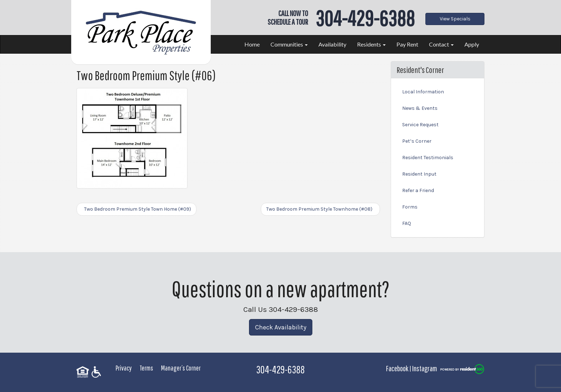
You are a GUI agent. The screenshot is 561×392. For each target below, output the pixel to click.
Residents (371, 44)
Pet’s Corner (417, 141)
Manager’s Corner (181, 368)
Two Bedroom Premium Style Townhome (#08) (320, 209)
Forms (410, 207)
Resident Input (419, 174)
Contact (441, 44)
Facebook (397, 368)
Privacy (124, 368)
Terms (146, 368)
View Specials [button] (455, 19)
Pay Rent (407, 44)
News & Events (420, 108)
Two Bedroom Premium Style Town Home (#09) (136, 209)
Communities (289, 44)
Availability (332, 44)
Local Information (423, 92)
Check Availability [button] (281, 327)
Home (252, 44)
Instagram (425, 368)
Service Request (420, 125)
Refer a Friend (418, 190)
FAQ (407, 223)
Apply (472, 44)
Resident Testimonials (428, 158)
